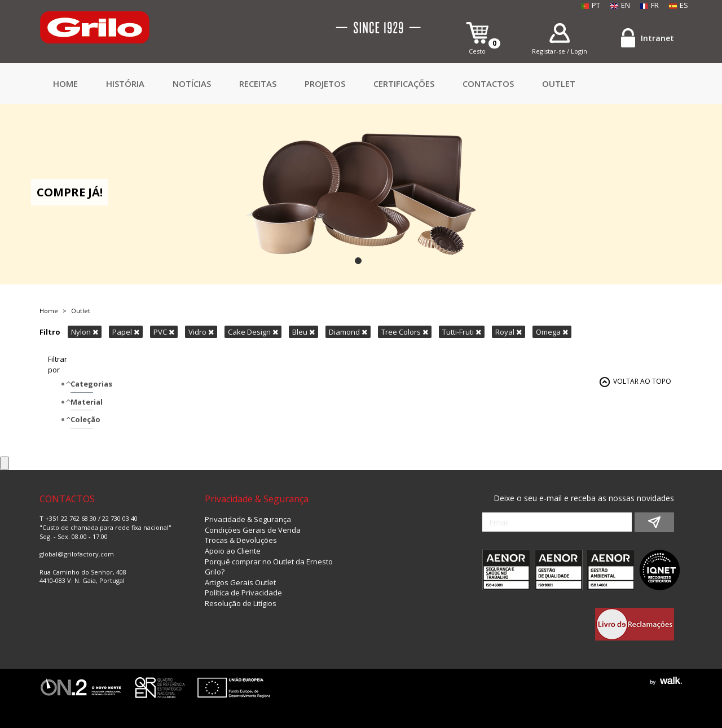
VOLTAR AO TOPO (642, 381)
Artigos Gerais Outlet (240, 582)
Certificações (404, 84)
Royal (509, 332)
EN (620, 5)
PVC (164, 332)
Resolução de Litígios (241, 603)
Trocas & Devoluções (241, 540)
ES (679, 5)
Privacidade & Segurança (248, 519)
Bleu (303, 332)
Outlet (559, 84)
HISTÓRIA (125, 84)
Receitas (258, 84)
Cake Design (253, 332)
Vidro (201, 332)
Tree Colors (405, 332)
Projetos (325, 84)
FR (650, 5)
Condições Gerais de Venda (253, 530)
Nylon (85, 332)
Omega (552, 332)
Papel (126, 332)
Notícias (192, 84)
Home (65, 84)
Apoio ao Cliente (233, 551)
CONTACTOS (488, 84)
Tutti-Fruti (462, 332)
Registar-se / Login (560, 51)
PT (591, 5)
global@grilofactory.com (77, 554)
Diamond (348, 332)
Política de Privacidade (243, 593)
